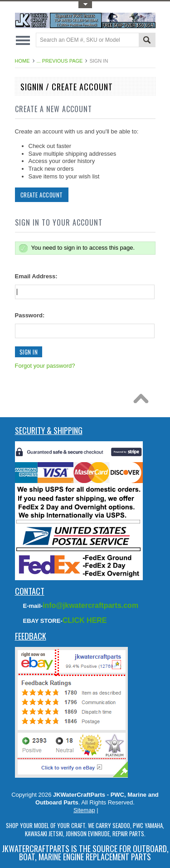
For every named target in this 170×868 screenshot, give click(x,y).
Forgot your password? (45, 366)
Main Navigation (23, 41)
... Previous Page (60, 61)
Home (22, 61)
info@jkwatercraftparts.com (90, 605)
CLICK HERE (85, 620)
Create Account (42, 195)
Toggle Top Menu (85, 5)
